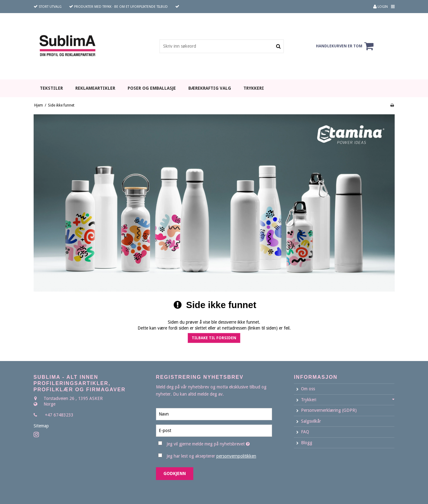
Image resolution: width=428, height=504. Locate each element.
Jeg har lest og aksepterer (211, 456)
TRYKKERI (254, 88)
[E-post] (214, 430)
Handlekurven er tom (346, 46)
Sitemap (41, 426)
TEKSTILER (51, 88)
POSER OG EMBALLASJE (152, 88)
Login (381, 7)
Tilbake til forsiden (214, 338)
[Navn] (214, 414)
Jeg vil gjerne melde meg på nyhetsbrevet (219, 443)
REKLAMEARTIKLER (95, 88)
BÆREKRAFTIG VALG (210, 88)
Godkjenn (175, 473)
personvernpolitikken (236, 456)
